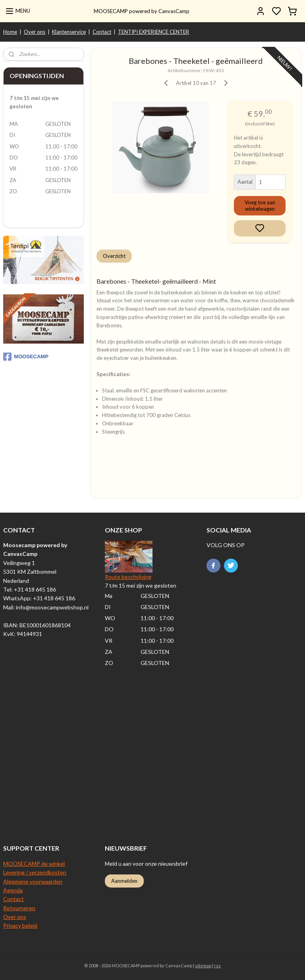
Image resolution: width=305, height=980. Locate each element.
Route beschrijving (128, 577)
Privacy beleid (20, 925)
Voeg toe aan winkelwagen (260, 206)
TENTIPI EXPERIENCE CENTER (153, 32)
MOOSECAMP (26, 357)
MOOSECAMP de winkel (34, 864)
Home (10, 32)
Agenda (13, 890)
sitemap (203, 966)
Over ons (35, 32)
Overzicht (115, 256)
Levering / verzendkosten (35, 872)
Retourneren (19, 908)
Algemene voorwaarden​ (33, 881)
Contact (102, 32)
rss (217, 966)
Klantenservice (69, 32)
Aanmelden (124, 881)
